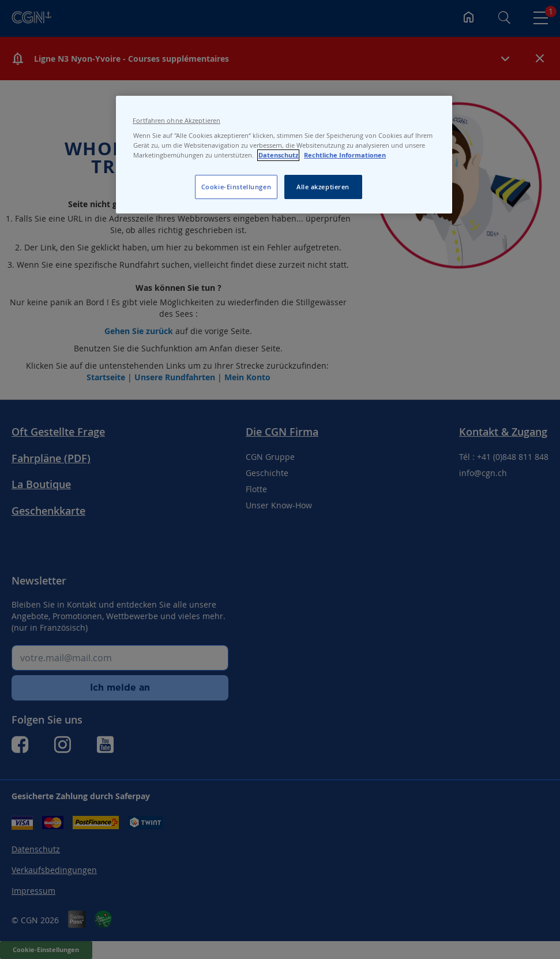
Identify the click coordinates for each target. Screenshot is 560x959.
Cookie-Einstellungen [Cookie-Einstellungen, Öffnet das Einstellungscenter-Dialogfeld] (236, 187)
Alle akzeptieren (323, 187)
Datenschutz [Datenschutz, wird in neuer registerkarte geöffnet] (278, 155)
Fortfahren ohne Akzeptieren (176, 121)
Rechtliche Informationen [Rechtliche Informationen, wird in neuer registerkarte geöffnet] (345, 155)
